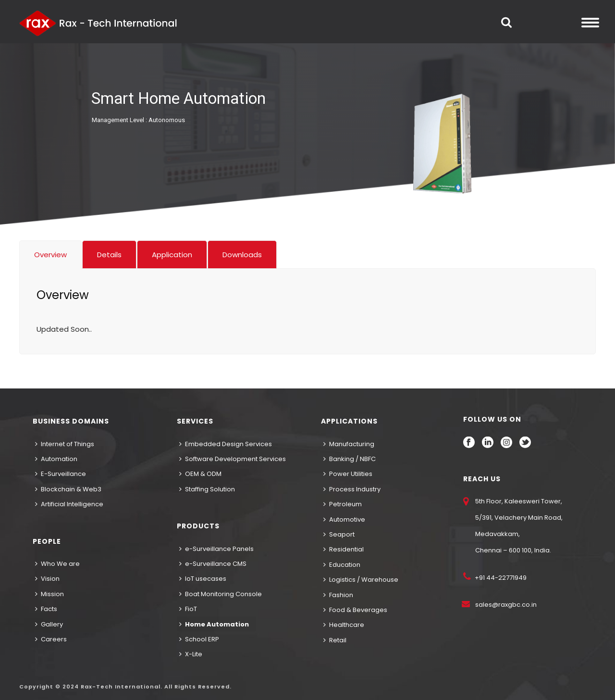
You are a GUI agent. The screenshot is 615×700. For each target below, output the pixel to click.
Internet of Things (65, 444)
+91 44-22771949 (500, 578)
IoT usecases (203, 579)
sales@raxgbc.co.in (506, 605)
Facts (46, 609)
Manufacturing (349, 444)
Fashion (338, 595)
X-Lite (191, 654)
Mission (49, 594)
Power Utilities (348, 474)
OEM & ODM (200, 474)
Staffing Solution (207, 489)
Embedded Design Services (226, 444)
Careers (51, 639)
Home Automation (214, 624)
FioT (188, 609)
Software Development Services (233, 459)
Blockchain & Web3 (68, 489)
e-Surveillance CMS (213, 564)
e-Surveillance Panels (216, 549)
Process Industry (352, 489)
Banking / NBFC (350, 459)
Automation (56, 459)
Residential (344, 549)
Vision (47, 579)
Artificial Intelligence (69, 504)
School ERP (199, 639)
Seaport (339, 534)
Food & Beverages (355, 610)
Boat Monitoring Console (221, 594)
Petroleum (343, 504)
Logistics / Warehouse (361, 580)
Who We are (57, 564)
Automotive (344, 519)
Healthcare (344, 625)
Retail (335, 640)
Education (342, 565)
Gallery (49, 624)
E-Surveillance (61, 474)
